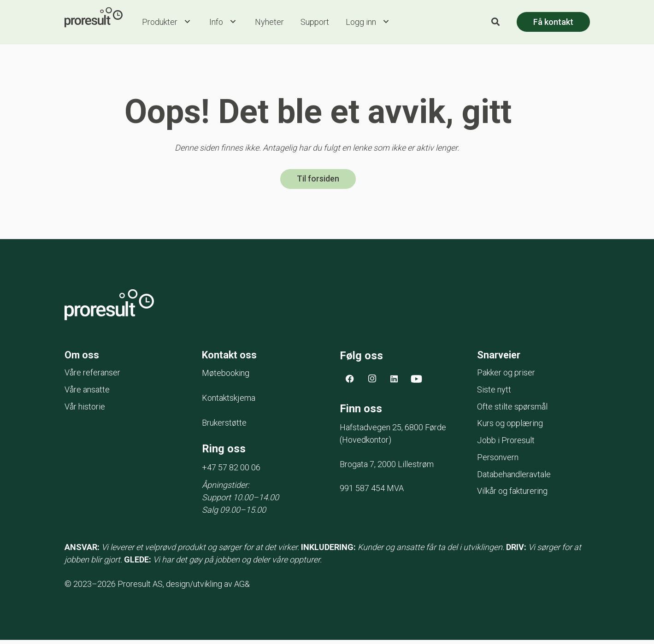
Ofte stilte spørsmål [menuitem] (512, 411)
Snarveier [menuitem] (501, 358)
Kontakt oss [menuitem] (233, 358)
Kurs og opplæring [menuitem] (510, 427)
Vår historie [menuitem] (85, 411)
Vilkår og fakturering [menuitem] (512, 495)
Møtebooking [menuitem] (226, 377)
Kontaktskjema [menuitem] (229, 402)
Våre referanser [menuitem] (92, 377)
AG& (242, 588)
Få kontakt (553, 23)
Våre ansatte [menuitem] (87, 394)
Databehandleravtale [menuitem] (514, 478)
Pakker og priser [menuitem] (506, 377)
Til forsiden (318, 182)
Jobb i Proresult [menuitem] (506, 444)
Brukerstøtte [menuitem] (224, 427)
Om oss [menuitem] (83, 358)
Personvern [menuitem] (498, 461)
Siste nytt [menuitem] (494, 394)
